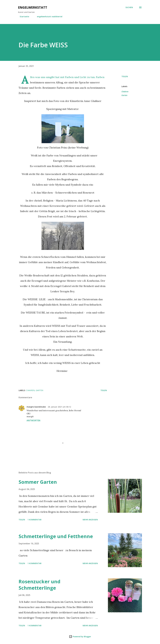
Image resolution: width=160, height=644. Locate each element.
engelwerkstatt (33, 7)
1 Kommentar (34, 520)
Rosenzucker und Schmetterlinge (39, 585)
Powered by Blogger (80, 637)
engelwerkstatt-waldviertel (48, 17)
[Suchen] (129, 7)
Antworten (33, 420)
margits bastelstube (36, 407)
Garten (124, 95)
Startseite (23, 17)
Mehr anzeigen (90, 520)
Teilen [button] (125, 76)
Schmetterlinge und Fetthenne (56, 536)
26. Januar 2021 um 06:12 (59, 407)
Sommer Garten (38, 482)
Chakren (125, 92)
